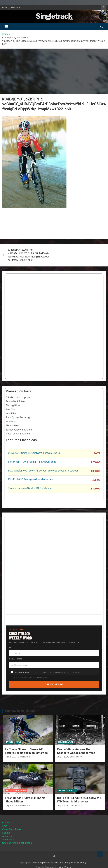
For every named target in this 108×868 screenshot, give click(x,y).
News (19, 742)
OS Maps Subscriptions (18, 397)
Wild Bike (11, 413)
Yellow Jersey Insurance (19, 430)
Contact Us (8, 822)
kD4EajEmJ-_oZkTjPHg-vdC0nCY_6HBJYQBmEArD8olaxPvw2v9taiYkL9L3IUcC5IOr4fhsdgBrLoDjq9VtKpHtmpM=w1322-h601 (29, 255)
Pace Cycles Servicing (18, 417)
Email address (16, 659)
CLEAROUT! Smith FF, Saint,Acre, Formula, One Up (34, 453)
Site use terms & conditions (17, 843)
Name (11, 647)
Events (10, 742)
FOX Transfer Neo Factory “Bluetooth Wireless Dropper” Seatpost (43, 471)
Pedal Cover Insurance (18, 434)
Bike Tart (10, 410)
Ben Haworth (24, 757)
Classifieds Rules (12, 829)
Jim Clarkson (76, 805)
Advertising (8, 840)
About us (7, 836)
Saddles (72, 791)
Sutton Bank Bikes (15, 401)
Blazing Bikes (13, 405)
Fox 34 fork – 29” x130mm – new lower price (32, 462)
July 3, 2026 (11, 805)
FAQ (4, 826)
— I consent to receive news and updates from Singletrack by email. (48, 672)
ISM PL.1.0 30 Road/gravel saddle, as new (31, 479)
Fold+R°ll (11, 422)
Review (61, 791)
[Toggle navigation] (6, 27)
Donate (6, 833)
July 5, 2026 (63, 757)
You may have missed (20, 711)
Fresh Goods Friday (16, 791)
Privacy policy (42, 677)
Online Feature (66, 742)
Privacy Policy (79, 863)
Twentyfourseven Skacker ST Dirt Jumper (30, 488)
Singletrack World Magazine (53, 863)
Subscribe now (54, 684)
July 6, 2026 (11, 757)
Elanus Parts (12, 426)
